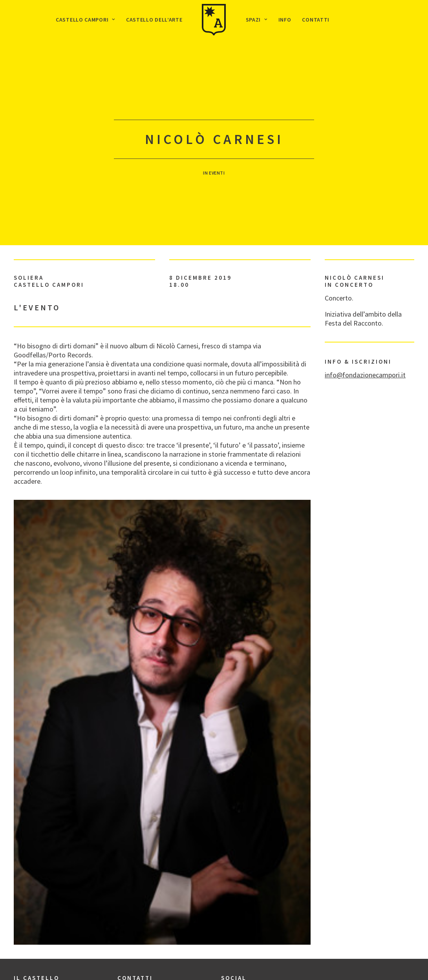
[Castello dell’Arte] (214, 20)
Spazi (257, 20)
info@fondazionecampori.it (365, 352)
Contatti (316, 20)
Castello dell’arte (154, 20)
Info (285, 20)
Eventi (217, 162)
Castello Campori (85, 20)
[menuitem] (85, 20)
